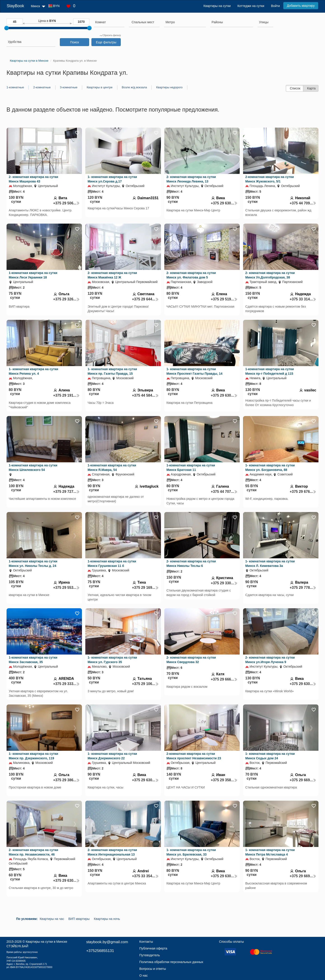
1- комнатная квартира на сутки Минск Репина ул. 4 (34, 371)
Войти (275, 6)
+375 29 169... (145, 588)
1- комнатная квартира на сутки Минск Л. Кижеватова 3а (270, 564)
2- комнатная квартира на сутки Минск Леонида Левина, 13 (191, 179)
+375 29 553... (66, 588)
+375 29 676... (303, 492)
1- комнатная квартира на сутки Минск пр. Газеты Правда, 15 (112, 371)
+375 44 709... (303, 203)
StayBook (15, 6)
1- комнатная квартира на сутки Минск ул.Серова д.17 (112, 179)
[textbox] (143, 22)
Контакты (146, 942)
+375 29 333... (66, 684)
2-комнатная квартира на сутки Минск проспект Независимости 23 (194, 756)
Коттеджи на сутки (251, 6)
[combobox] (109, 23)
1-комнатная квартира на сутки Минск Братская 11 (191, 468)
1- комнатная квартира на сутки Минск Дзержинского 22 (112, 756)
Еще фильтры (106, 42)
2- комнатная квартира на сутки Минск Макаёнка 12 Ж (112, 275)
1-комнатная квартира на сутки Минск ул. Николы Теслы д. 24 (33, 564)
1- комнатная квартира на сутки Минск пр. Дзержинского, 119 (34, 756)
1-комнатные (15, 87)
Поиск (75, 42)
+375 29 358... (224, 780)
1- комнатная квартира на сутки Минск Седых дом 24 (270, 756)
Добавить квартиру (301, 6)
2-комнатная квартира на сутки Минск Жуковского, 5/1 (270, 179)
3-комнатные (69, 87)
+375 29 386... (66, 780)
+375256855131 (100, 951)
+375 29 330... (224, 583)
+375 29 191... (66, 395)
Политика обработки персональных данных (171, 962)
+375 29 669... (303, 780)
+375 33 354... (145, 876)
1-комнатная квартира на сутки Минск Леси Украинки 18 (33, 275)
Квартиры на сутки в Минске (46, 942)
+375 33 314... (303, 299)
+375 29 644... (145, 299)
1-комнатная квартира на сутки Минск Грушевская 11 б (112, 564)
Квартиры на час (52, 919)
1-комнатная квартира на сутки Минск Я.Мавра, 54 (112, 468)
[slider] (7, 28)
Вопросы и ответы (153, 969)
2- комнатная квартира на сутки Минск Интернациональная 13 (112, 852)
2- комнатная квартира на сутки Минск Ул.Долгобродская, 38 (270, 275)
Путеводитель (150, 955)
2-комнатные (42, 87)
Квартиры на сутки (217, 6)
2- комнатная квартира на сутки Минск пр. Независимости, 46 (34, 852)
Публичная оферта (153, 948)
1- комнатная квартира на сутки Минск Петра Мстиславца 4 (270, 852)
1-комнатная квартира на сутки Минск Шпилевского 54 (33, 468)
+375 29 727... (66, 492)
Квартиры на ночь (107, 919)
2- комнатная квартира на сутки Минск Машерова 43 (34, 179)
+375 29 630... (224, 203)
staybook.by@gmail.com (107, 942)
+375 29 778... (303, 588)
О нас (143, 975)
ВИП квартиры (79, 919)
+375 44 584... (145, 395)
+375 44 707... (224, 492)
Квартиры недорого (169, 87)
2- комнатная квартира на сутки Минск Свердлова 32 (191, 660)
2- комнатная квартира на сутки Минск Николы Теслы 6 (191, 564)
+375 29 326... (66, 299)
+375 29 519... (224, 299)
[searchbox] (109, 22)
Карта (311, 88)
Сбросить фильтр (110, 35)
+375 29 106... (145, 684)
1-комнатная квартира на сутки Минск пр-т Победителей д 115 (270, 371)
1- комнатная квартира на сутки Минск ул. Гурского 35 (112, 660)
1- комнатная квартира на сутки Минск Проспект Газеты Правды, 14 (195, 371)
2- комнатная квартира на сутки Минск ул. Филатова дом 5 (191, 275)
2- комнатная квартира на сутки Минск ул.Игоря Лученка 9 (270, 660)
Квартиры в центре (100, 87)
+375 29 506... (66, 203)
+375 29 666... (224, 679)
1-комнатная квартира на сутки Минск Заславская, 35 (33, 660)
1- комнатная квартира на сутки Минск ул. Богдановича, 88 (270, 468)
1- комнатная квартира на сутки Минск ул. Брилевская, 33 (191, 852)
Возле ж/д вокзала (134, 87)
